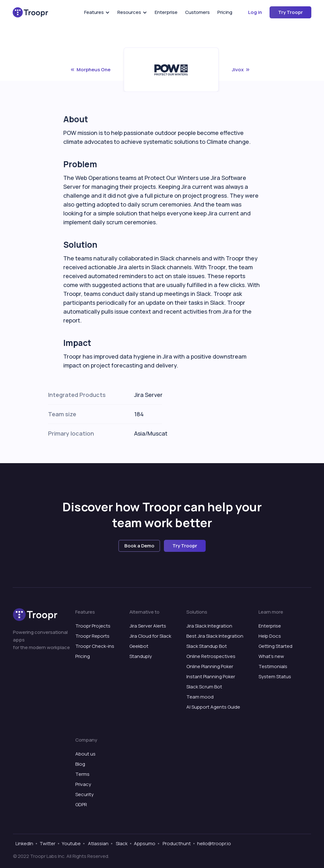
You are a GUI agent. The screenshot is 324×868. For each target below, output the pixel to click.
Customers (197, 12)
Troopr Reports (92, 636)
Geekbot (139, 646)
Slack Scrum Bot (204, 687)
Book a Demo (139, 546)
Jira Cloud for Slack (150, 636)
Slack (121, 843)
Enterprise (166, 12)
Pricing (225, 12)
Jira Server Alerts (148, 626)
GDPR (81, 804)
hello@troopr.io (214, 843)
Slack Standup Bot (207, 646)
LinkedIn (24, 843)
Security (84, 794)
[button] (97, 12)
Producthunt (176, 843)
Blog (80, 764)
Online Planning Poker (210, 666)
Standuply (141, 656)
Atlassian (98, 843)
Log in (255, 12)
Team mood (200, 697)
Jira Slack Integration (209, 626)
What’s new (271, 656)
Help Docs (270, 636)
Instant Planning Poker (211, 677)
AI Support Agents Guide (213, 707)
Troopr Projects (93, 626)
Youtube (71, 843)
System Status (275, 677)
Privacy (83, 784)
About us (85, 754)
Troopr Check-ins (95, 646)
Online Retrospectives (211, 656)
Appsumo (145, 843)
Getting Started (275, 646)
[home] (30, 12)
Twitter (47, 843)
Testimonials (273, 666)
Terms (82, 774)
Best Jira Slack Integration (215, 636)
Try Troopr (290, 12)
